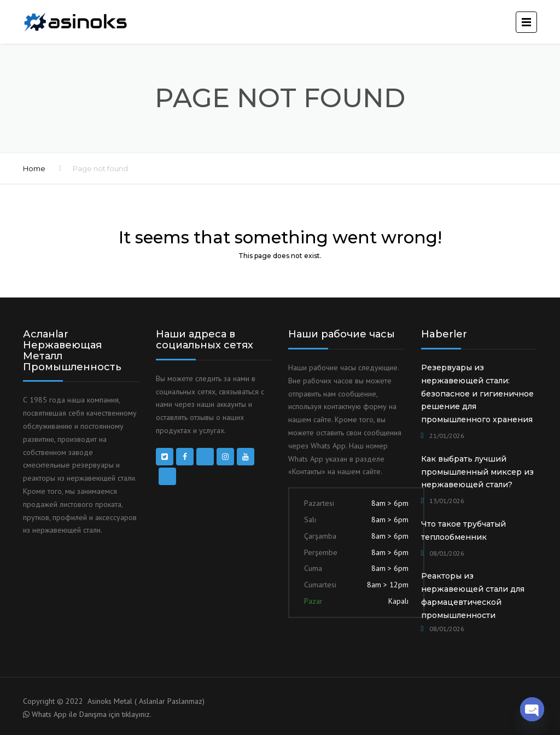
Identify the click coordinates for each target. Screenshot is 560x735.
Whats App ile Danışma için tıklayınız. (92, 714)
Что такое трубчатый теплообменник (463, 530)
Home (34, 168)
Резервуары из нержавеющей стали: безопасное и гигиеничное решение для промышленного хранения (477, 393)
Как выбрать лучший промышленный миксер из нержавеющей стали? (477, 472)
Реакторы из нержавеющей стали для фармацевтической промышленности (473, 595)
